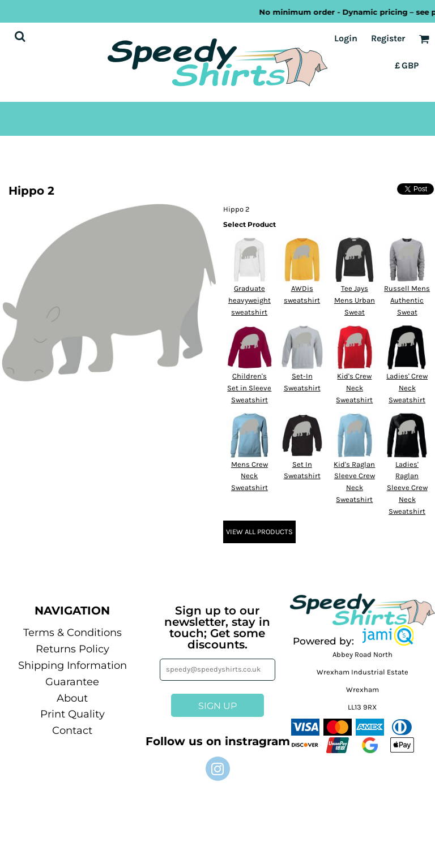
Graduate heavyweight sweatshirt (250, 300)
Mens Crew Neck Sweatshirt (250, 476)
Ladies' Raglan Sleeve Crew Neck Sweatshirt (407, 488)
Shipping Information (72, 665)
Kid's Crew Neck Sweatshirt (354, 388)
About (72, 698)
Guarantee (72, 682)
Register (388, 38)
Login (346, 38)
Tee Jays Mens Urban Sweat (355, 300)
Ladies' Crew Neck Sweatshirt (407, 388)
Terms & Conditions (72, 633)
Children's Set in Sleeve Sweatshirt (249, 388)
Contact (72, 731)
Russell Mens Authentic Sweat (407, 300)
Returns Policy (72, 649)
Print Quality (72, 714)
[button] (388, 635)
